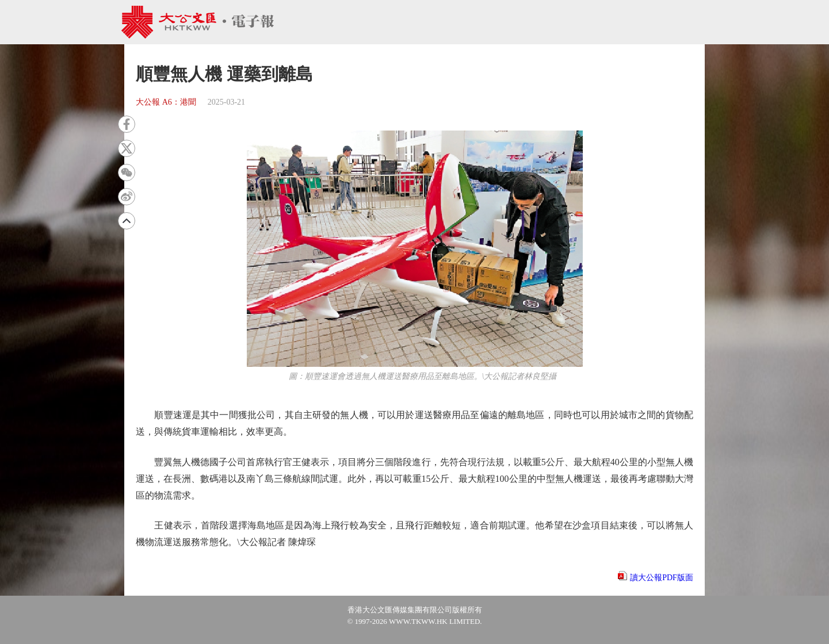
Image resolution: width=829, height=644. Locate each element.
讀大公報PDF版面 (662, 578)
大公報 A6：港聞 (166, 102)
